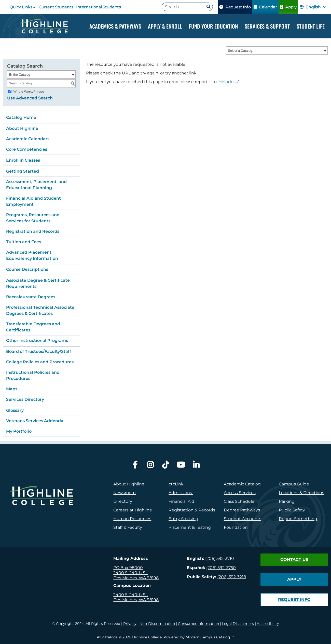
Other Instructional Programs (37, 340)
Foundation (236, 527)
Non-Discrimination (157, 624)
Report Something (298, 519)
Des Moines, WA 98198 (136, 578)
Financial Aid (181, 501)
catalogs (110, 637)
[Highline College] (44, 26)
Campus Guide (294, 484)
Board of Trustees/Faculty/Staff (39, 351)
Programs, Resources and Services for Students (33, 218)
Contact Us (294, 559)
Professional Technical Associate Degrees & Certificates (40, 310)
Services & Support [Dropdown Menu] (267, 26)
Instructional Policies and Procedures (33, 375)
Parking (287, 501)
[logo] (41, 508)
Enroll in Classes (23, 160)
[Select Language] (315, 7)
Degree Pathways (242, 510)
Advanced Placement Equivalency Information (32, 255)
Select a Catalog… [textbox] (242, 51)
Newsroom (125, 493)
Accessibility (268, 624)
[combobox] (277, 51)
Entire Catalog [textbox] (20, 75)
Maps (12, 389)
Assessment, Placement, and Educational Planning (36, 185)
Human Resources (132, 519)
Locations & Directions (301, 493)
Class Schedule (239, 501)
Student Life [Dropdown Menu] (311, 26)
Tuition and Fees (24, 242)
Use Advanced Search (30, 98)
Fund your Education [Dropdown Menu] (213, 26)
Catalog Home (21, 117)
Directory (123, 501)
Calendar (265, 7)
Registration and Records (33, 231)
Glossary (15, 410)
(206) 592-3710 (220, 558)
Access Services (240, 493)
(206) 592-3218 (232, 577)
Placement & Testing (190, 527)
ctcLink (176, 484)
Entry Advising (183, 519)
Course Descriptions (27, 269)
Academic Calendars (28, 139)
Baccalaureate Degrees (31, 297)
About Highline (22, 128)
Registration (181, 510)
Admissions (181, 493)
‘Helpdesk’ (228, 82)
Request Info (235, 7)
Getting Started (23, 171)
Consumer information (198, 624)
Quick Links (21, 7)
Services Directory (25, 399)
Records (207, 510)
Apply (288, 7)
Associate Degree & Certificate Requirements (38, 283)
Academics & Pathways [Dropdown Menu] (115, 26)
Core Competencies (27, 149)
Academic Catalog (242, 484)
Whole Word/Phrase (29, 91)
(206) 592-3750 (221, 568)
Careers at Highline (133, 510)
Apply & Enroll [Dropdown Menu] (165, 26)
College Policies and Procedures (40, 362)
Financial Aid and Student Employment (33, 201)
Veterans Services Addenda (35, 421)
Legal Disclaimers (238, 624)
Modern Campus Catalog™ (210, 637)
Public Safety (292, 510)
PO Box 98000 (128, 568)
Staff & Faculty (128, 527)
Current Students (56, 7)
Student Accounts (243, 519)
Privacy (130, 624)
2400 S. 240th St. (131, 573)
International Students (98, 7)
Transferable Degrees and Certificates (33, 327)
